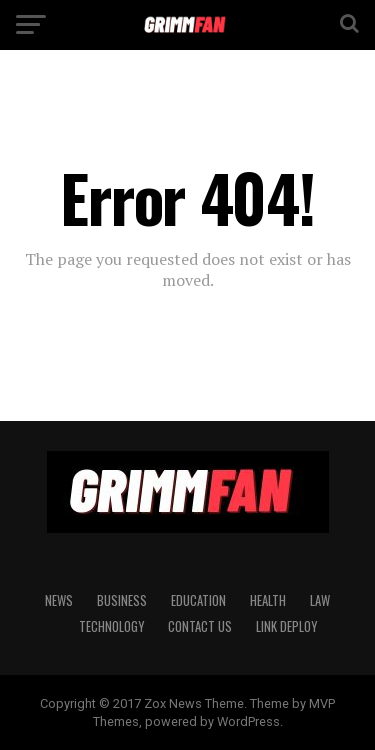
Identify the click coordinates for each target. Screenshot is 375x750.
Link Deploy (286, 626)
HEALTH (268, 600)
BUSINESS (122, 600)
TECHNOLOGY (111, 626)
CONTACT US (200, 626)
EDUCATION (198, 600)
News (59, 600)
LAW (320, 600)
